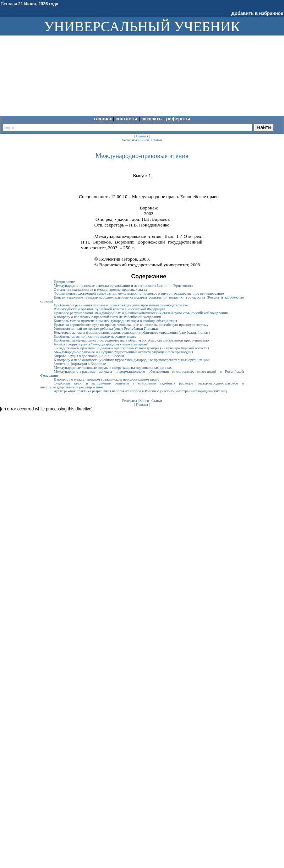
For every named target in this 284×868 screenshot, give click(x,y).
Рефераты (178, 119)
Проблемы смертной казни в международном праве (95, 336)
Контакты (127, 119)
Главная (103, 119)
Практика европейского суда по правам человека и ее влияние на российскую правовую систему (131, 325)
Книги (144, 140)
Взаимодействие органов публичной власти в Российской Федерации (109, 309)
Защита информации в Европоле (80, 364)
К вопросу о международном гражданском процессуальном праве (106, 379)
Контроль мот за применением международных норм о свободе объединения (115, 321)
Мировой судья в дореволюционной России (89, 356)
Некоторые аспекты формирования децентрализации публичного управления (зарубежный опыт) (132, 332)
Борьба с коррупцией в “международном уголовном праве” (101, 344)
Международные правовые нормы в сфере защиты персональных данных (113, 368)
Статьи (157, 140)
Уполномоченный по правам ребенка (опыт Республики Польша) (106, 329)
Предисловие (64, 282)
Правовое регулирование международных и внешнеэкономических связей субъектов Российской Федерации (141, 313)
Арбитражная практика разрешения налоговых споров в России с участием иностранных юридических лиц (140, 391)
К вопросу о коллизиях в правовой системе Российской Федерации (107, 317)
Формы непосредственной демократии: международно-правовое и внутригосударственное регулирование (139, 293)
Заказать (152, 119)
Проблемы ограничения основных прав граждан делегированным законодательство (121, 305)
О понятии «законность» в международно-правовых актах (100, 290)
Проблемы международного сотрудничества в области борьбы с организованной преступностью (131, 340)
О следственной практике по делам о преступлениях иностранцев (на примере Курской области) (131, 348)
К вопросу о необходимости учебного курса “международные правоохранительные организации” (132, 360)
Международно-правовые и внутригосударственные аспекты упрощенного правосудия (123, 352)
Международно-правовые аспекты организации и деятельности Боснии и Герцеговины (123, 286)
